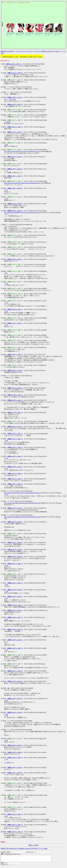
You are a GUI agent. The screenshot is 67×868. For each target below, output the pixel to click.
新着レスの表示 (33, 845)
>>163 (6, 585)
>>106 (6, 145)
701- (35, 51)
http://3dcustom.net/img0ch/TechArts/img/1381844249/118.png (22, 183)
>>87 (6, 99)
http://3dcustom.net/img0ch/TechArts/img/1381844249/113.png (22, 151)
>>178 (6, 650)
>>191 (6, 759)
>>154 (6, 469)
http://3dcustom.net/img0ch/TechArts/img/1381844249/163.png (22, 517)
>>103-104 (7, 122)
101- (17, 51)
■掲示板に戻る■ (6, 51)
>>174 (6, 619)
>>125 (6, 283)
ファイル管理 (43, 849)
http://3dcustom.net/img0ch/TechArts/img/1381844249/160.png (22, 493)
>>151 (6, 494)
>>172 (6, 598)
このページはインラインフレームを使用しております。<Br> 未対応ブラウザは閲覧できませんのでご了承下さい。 (33, 13)
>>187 (6, 740)
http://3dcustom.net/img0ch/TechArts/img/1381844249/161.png (22, 503)
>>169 (6, 592)
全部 (12, 51)
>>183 (6, 716)
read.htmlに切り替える (53, 51)
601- (32, 51)
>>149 (6, 441)
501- (29, 51)
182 (8, 688)
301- (23, 51)
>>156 (6, 565)
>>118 (6, 199)
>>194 (6, 816)
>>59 (6, 273)
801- (37, 51)
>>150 (6, 458)
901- (40, 51)
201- (20, 51)
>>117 (6, 190)
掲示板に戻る (5, 849)
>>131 (6, 303)
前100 (14, 849)
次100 (18, 849)
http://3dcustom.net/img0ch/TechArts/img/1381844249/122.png (22, 212)
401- (26, 51)
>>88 (10, 99)
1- (15, 51)
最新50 (44, 51)
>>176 (6, 700)
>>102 (14, 99)
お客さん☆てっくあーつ (14, 64)
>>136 (6, 325)
